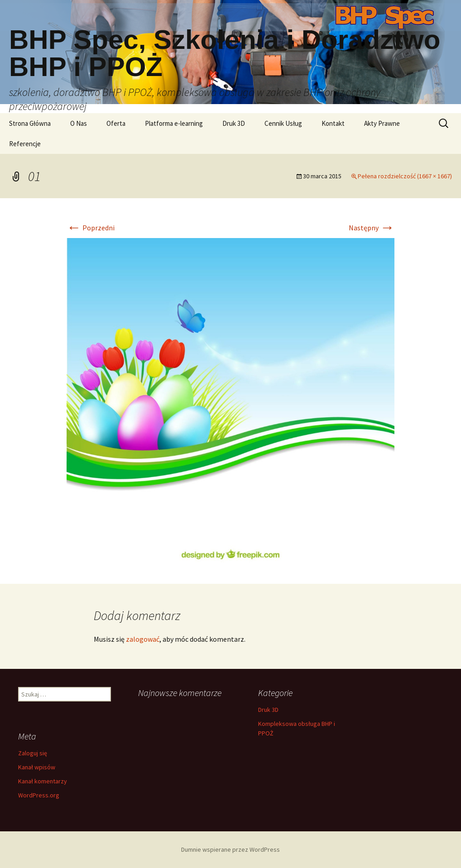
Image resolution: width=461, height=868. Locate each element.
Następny (372, 228)
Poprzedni (91, 228)
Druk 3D (234, 123)
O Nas (79, 123)
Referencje (25, 144)
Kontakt (333, 123)
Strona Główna (30, 123)
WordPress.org (39, 795)
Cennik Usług (283, 123)
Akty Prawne (382, 123)
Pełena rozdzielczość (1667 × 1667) (405, 176)
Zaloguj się (33, 753)
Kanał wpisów (37, 767)
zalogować (143, 639)
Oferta (116, 123)
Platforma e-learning (174, 123)
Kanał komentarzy (43, 781)
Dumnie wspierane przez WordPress (230, 849)
